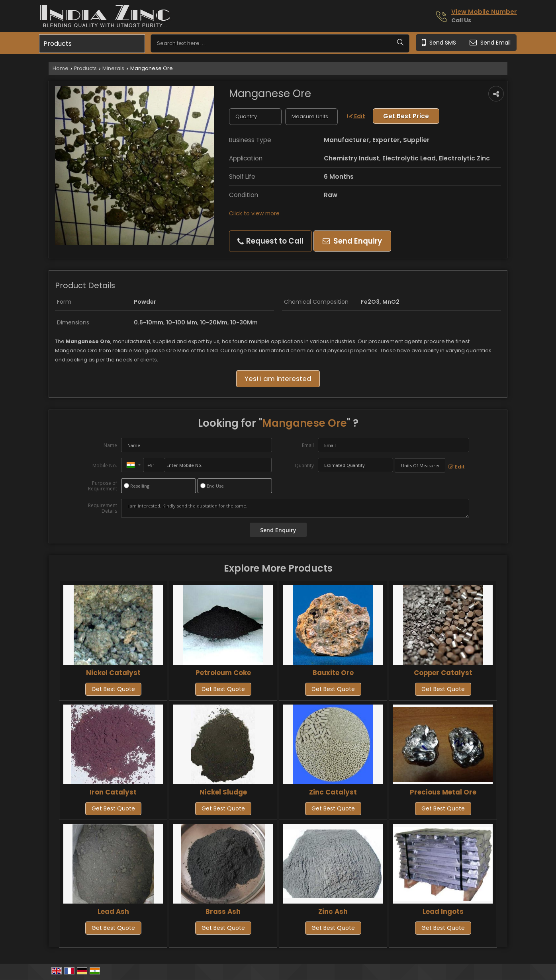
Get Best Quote (113, 689)
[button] (484, 12)
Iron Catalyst (113, 792)
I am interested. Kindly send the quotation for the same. (295, 508)
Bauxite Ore (333, 673)
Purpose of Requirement (103, 486)
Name (110, 445)
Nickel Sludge (223, 792)
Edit (356, 116)
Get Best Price (406, 116)
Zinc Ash (333, 912)
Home (61, 68)
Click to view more (254, 213)
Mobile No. (105, 466)
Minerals (113, 68)
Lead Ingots (443, 912)
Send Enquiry (352, 241)
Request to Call (270, 241)
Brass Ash (223, 912)
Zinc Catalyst (333, 792)
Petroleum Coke (223, 673)
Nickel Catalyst (113, 673)
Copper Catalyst (443, 673)
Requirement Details (103, 508)
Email (308, 445)
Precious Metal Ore (443, 792)
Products (58, 44)
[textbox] (311, 117)
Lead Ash (113, 912)
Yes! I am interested (278, 379)
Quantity (304, 466)
